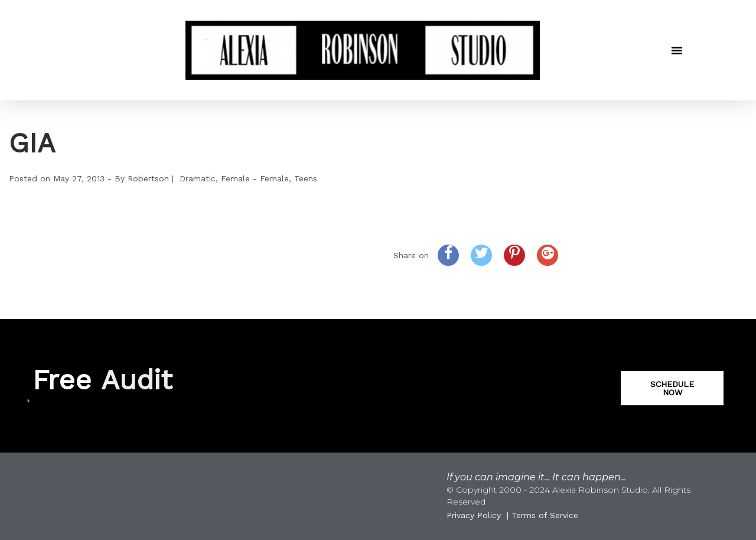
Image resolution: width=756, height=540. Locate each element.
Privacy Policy (474, 515)
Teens (306, 178)
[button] (677, 50)
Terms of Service (545, 515)
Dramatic (198, 178)
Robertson (148, 178)
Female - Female (255, 178)
